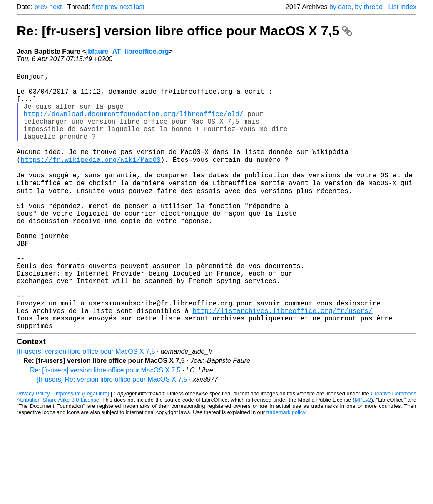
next (55, 7)
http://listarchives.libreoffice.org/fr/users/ (282, 362)
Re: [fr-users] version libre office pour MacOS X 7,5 (184, 31)
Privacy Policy (33, 448)
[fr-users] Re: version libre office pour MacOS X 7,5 (112, 434)
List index (402, 7)
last (139, 7)
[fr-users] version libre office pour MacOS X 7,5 (86, 406)
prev (41, 7)
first (97, 7)
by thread (369, 7)
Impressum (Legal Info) (82, 448)
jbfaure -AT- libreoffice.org (128, 51)
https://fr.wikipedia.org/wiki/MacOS (91, 179)
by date (340, 7)
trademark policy (286, 467)
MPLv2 (363, 454)
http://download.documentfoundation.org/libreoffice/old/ (134, 124)
